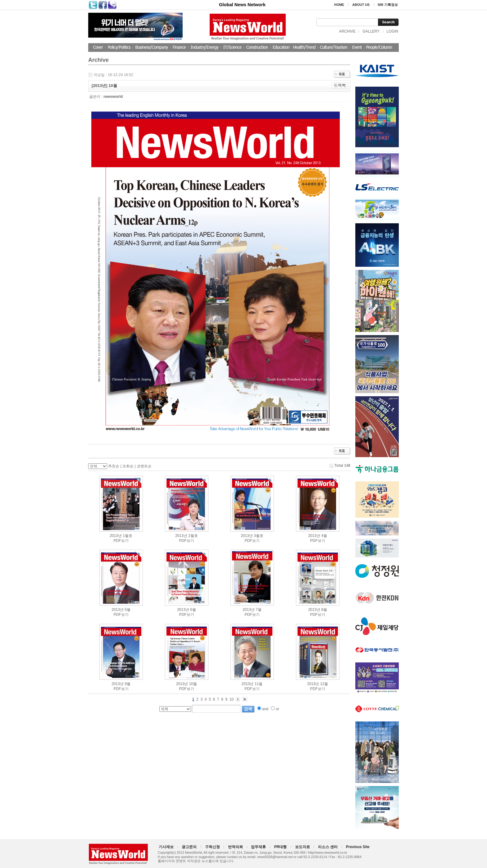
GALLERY (371, 31)
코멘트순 (144, 466)
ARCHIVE (347, 31)
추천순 (114, 466)
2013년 (116, 536)
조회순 (128, 466)
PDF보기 (121, 541)
